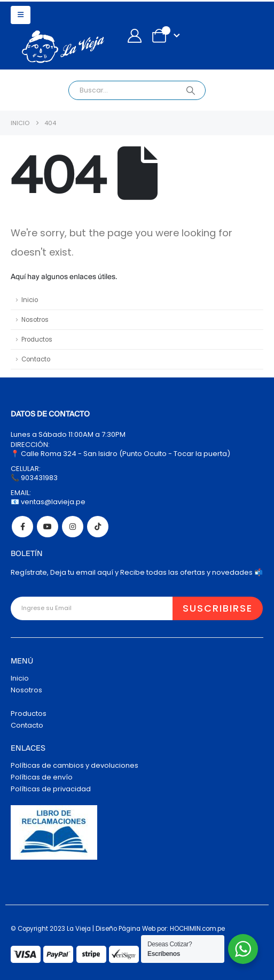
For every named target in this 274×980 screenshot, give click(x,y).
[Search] (190, 90)
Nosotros (35, 320)
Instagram (73, 527)
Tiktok (98, 527)
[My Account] (134, 36)
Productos (37, 339)
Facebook (22, 527)
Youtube (48, 527)
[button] (21, 15)
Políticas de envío (42, 777)
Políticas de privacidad (51, 789)
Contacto (36, 359)
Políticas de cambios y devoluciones (75, 765)
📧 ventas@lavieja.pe (48, 502)
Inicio (30, 300)
